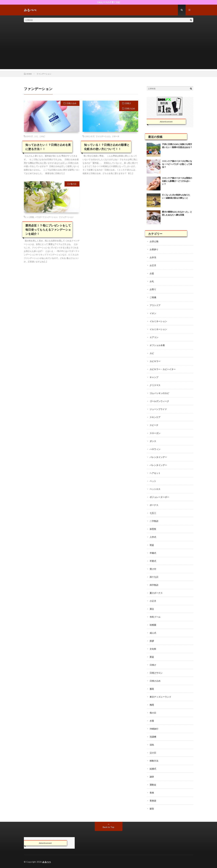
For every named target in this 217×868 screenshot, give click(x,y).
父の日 (153, 753)
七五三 (153, 513)
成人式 (153, 633)
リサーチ (116, 136)
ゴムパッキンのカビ (159, 393)
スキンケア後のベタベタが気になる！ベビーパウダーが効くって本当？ (177, 164)
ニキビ (42, 136)
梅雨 (152, 705)
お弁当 (153, 257)
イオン (153, 313)
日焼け (128, 103)
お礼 (152, 281)
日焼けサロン (156, 673)
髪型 (152, 809)
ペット (153, 481)
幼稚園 (153, 625)
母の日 (73, 184)
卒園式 (153, 553)
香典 (152, 793)
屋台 (152, 609)
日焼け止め (71, 103)
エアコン (154, 337)
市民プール (155, 617)
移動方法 (154, 761)
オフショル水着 (157, 345)
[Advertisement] (109, 48)
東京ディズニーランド (160, 697)
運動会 (153, 785)
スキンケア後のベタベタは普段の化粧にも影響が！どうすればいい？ (177, 181)
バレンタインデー (158, 457)
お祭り (153, 289)
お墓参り (154, 249)
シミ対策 (30, 217)
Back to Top (108, 827)
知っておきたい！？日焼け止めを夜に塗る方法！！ (48, 147)
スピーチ (154, 425)
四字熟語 (154, 585)
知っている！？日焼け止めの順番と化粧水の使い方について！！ (107, 147)
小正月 (153, 601)
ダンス (153, 441)
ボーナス (154, 505)
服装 (152, 689)
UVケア (30, 136)
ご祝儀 (153, 297)
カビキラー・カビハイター (163, 369)
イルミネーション (158, 321)
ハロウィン (155, 449)
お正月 (153, 265)
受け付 (153, 569)
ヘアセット (155, 473)
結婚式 (153, 769)
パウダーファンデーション (46, 217)
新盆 (152, 657)
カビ (152, 353)
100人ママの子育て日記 (109, 2)
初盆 (152, 545)
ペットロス (155, 489)
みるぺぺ (47, 862)
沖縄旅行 (154, 729)
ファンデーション (103, 136)
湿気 (152, 745)
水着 (152, 721)
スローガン (155, 433)
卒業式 (153, 561)
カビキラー (155, 361)
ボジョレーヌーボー (159, 497)
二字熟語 (154, 521)
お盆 (152, 273)
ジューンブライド (158, 409)
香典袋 (153, 801)
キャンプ (154, 377)
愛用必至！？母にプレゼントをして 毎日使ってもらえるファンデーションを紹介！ (48, 230)
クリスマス (155, 385)
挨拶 (152, 641)
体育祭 (153, 529)
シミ (36, 136)
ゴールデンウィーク (159, 401)
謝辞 (152, 777)
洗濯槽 (153, 737)
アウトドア (155, 305)
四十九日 (154, 577)
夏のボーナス (156, 593)
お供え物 (154, 241)
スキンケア (90, 136)
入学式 (153, 537)
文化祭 (153, 649)
